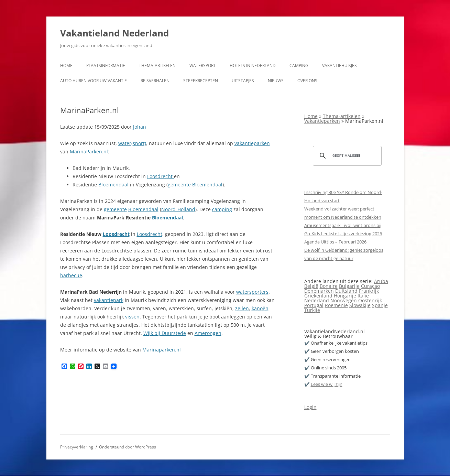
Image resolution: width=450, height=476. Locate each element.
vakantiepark (109, 300)
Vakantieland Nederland (114, 33)
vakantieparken (252, 143)
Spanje (380, 305)
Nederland (317, 300)
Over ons (307, 81)
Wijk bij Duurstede (165, 333)
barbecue (71, 275)
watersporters (252, 292)
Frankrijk (369, 291)
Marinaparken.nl (162, 350)
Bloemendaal (113, 185)
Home (66, 66)
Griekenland (318, 296)
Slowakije (360, 305)
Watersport (203, 66)
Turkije (312, 310)
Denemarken (319, 291)
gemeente (179, 185)
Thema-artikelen (157, 66)
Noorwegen (344, 300)
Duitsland (346, 291)
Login (310, 407)
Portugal (314, 305)
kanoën (260, 308)
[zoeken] (346, 156)
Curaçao (370, 286)
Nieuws (276, 81)
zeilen (242, 308)
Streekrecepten (201, 81)
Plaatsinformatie (106, 66)
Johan (140, 127)
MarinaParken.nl (89, 152)
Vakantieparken (322, 121)
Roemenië (336, 305)
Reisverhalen (155, 81)
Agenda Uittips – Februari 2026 (335, 242)
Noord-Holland (178, 209)
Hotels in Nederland (253, 66)
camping (222, 209)
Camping (299, 66)
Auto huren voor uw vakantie (94, 81)
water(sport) (132, 143)
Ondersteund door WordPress (128, 447)
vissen (132, 317)
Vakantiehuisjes (339, 66)
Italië (363, 296)
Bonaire (329, 286)
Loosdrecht (161, 176)
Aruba (381, 281)
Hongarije (345, 296)
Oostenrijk (370, 300)
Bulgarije (349, 286)
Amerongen (208, 333)
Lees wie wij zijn (327, 384)
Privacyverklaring (77, 447)
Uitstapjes (243, 81)
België (311, 286)
